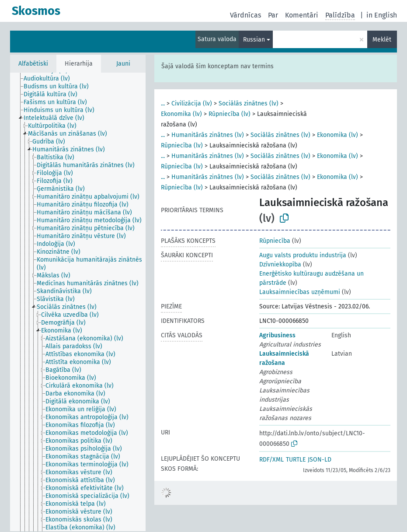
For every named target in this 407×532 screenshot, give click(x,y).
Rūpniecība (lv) (230, 114)
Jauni (123, 64)
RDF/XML (271, 460)
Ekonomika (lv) (181, 114)
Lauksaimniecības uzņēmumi (300, 292)
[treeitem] (50, 79)
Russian (254, 40)
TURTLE (296, 460)
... (163, 103)
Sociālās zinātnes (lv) (249, 103)
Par (273, 15)
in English (382, 15)
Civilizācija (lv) (192, 103)
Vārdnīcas (245, 15)
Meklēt (382, 40)
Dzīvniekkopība (280, 264)
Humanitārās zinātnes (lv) (208, 135)
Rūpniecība (275, 241)
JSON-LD (320, 460)
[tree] (78, 302)
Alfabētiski (33, 64)
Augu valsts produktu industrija (303, 255)
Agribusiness (277, 335)
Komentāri (302, 15)
